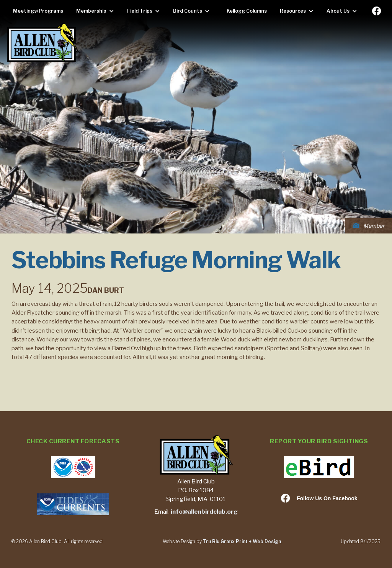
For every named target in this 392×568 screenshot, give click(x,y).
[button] (97, 11)
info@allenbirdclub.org (204, 512)
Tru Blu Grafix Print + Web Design (242, 541)
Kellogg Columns (247, 11)
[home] (43, 43)
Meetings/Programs (38, 11)
